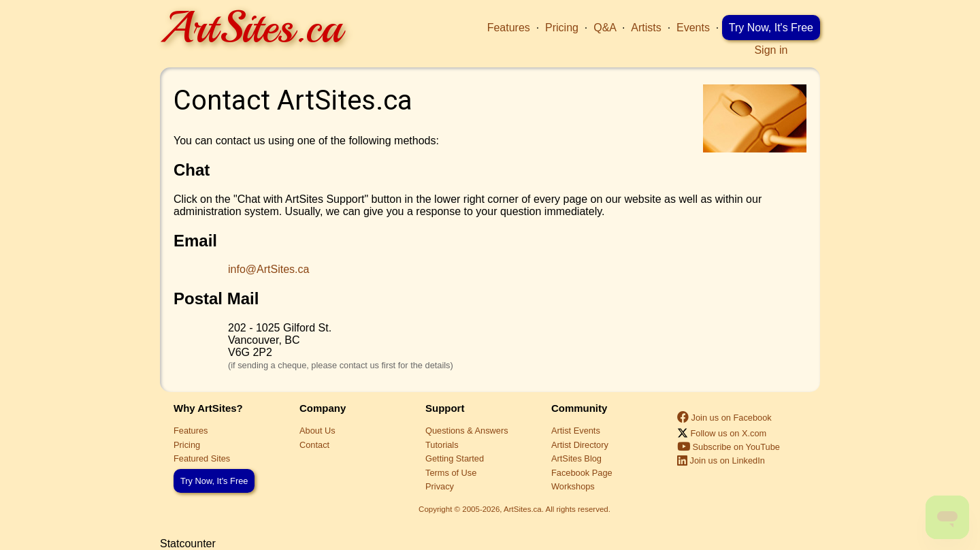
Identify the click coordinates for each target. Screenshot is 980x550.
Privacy (440, 486)
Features (509, 28)
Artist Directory (580, 445)
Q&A (605, 28)
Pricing (562, 28)
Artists (646, 28)
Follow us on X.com (722, 433)
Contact (314, 445)
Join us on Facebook (724, 418)
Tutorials (442, 445)
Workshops (573, 486)
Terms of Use (451, 473)
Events (693, 28)
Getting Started (455, 458)
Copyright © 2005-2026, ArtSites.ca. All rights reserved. (514, 509)
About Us (317, 431)
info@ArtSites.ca (268, 269)
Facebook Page (582, 473)
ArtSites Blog (576, 458)
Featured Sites (202, 458)
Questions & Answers (467, 431)
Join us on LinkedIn (721, 460)
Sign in (771, 50)
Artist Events (576, 431)
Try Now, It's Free (771, 28)
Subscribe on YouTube (729, 447)
